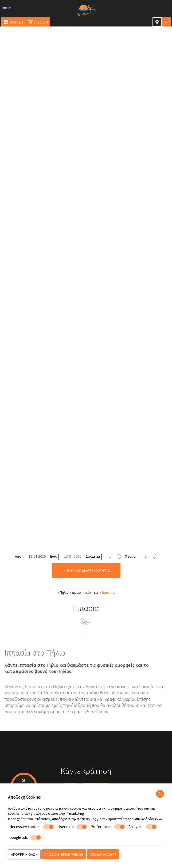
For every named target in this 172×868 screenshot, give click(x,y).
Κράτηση (13, 22)
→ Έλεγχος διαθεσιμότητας (86, 570)
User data (72, 827)
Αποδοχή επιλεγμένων (64, 854)
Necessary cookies (32, 827)
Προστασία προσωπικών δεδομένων (135, 819)
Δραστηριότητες (85, 592)
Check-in (38, 22)
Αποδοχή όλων (103, 854)
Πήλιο (64, 592)
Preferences (108, 827)
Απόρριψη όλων (24, 854)
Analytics (143, 827)
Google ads (25, 837)
